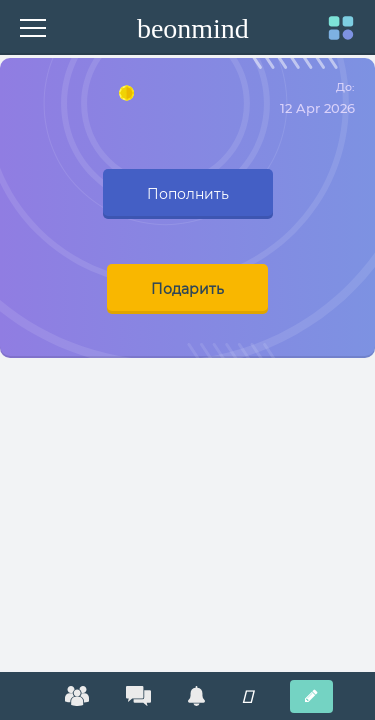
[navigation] (341, 37)
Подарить (187, 289)
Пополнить (188, 194)
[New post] (311, 696)
